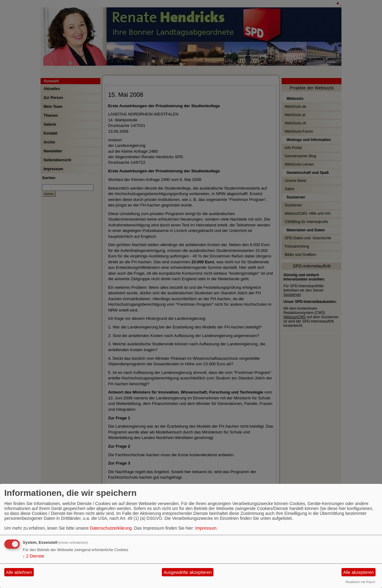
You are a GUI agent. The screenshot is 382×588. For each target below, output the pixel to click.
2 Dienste (33, 556)
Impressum (206, 528)
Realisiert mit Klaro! (360, 582)
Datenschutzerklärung (111, 528)
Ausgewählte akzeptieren (188, 572)
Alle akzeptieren (359, 572)
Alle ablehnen (19, 572)
